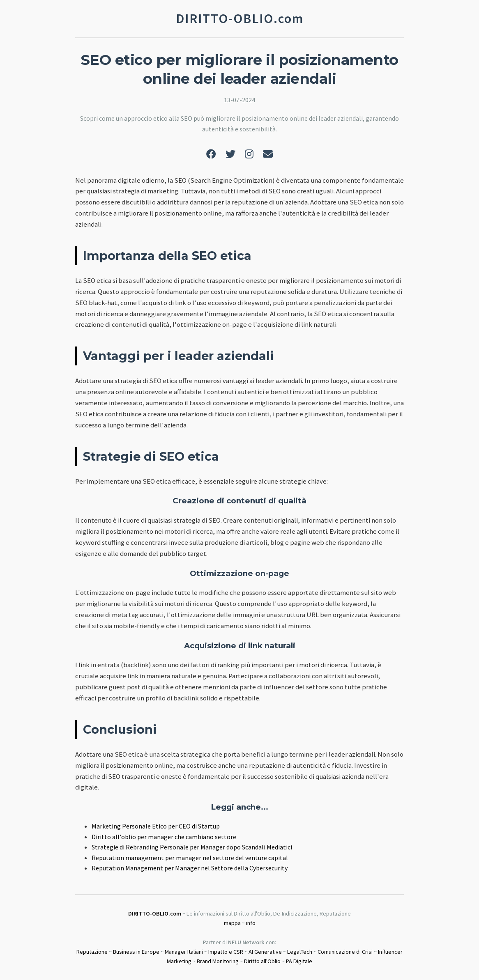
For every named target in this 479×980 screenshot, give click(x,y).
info (251, 923)
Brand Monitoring (218, 961)
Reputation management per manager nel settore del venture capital (190, 858)
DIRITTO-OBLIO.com (155, 913)
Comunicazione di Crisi (345, 952)
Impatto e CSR (226, 952)
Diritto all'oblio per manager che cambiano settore (164, 837)
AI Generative (265, 952)
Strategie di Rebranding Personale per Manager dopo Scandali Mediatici (192, 847)
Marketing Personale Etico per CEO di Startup (156, 826)
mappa (232, 923)
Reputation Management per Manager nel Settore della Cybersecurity (190, 868)
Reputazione (92, 952)
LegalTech (300, 952)
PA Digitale (299, 961)
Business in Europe (136, 952)
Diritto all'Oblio (262, 961)
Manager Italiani (184, 952)
